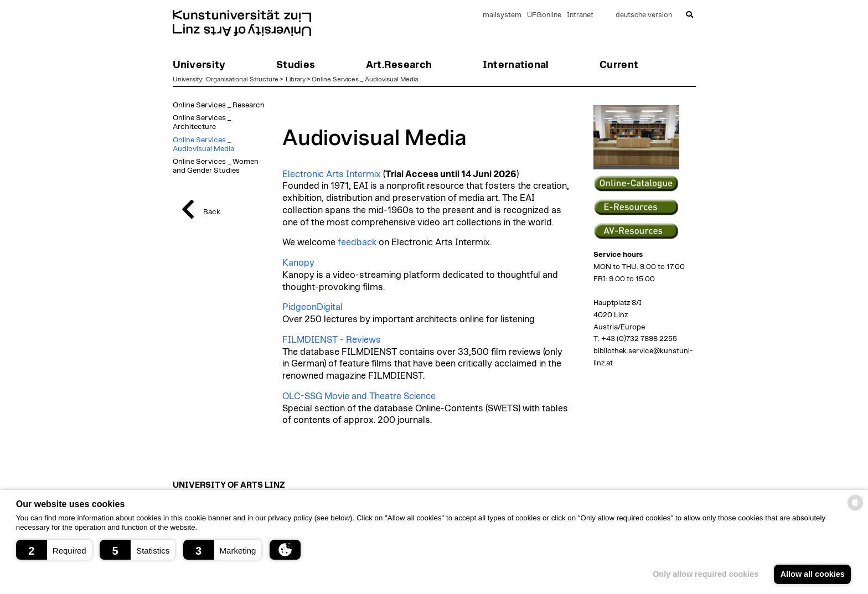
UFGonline (544, 15)
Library (296, 79)
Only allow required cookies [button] (706, 574)
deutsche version (644, 15)
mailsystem (502, 15)
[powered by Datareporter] (855, 510)
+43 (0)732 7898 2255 (639, 339)
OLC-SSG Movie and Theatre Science (359, 396)
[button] (54, 550)
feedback (357, 242)
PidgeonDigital (312, 307)
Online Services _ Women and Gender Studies (216, 166)
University (187, 79)
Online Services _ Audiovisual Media (365, 79)
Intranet (580, 15)
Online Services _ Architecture (202, 122)
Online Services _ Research (219, 105)
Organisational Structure (242, 79)
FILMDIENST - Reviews (332, 340)
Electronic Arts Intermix (332, 174)
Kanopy (298, 263)
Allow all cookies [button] (813, 574)
